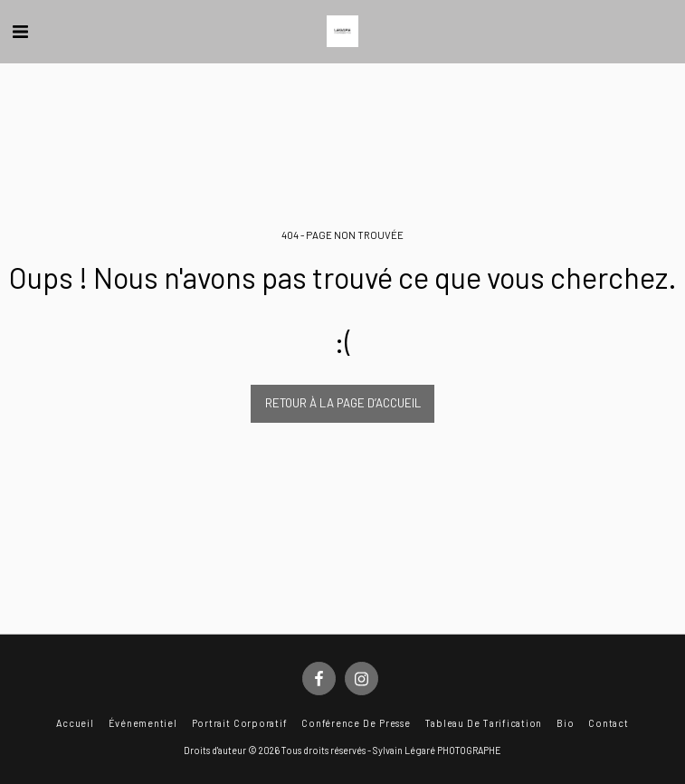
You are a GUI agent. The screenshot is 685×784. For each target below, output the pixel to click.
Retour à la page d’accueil (343, 403)
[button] (20, 31)
